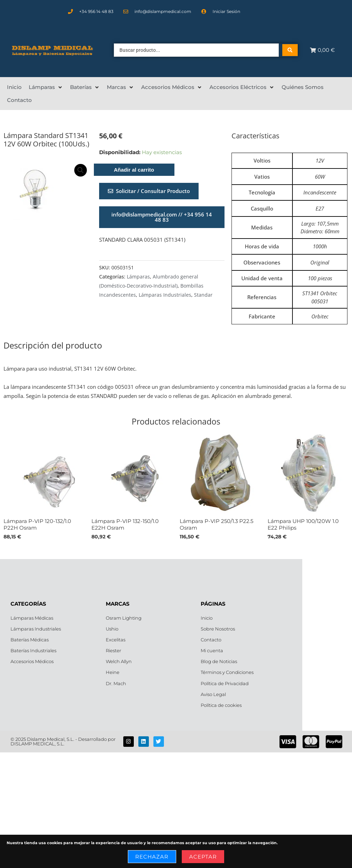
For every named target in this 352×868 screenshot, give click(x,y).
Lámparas (138, 277)
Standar (203, 295)
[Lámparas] (46, 87)
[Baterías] (85, 87)
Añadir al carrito (134, 170)
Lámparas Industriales (165, 295)
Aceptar (203, 857)
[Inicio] (14, 87)
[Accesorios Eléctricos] (242, 87)
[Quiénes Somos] (303, 87)
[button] (81, 170)
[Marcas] (120, 87)
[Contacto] (19, 100)
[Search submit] (290, 50)
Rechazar (152, 857)
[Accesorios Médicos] (172, 87)
